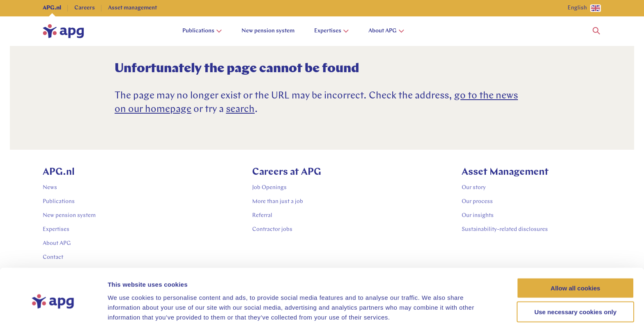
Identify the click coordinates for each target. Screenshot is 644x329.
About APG (386, 31)
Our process (477, 202)
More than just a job (278, 202)
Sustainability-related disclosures (505, 230)
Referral (262, 216)
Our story (474, 188)
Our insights (478, 216)
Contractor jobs (272, 230)
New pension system (268, 31)
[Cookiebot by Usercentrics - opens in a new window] (53, 313)
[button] (596, 31)
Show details (431, 313)
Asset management (132, 8)
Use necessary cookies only (575, 281)
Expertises (331, 31)
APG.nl (52, 8)
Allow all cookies (576, 257)
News (50, 188)
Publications (202, 31)
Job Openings (269, 188)
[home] (63, 31)
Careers (85, 8)
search (240, 110)
